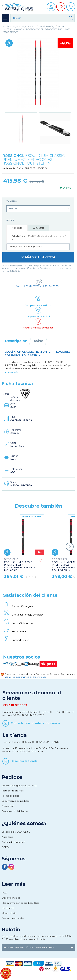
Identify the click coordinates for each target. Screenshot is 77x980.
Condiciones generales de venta (19, 786)
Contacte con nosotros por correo (35, 723)
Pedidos (12, 777)
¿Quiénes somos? (24, 823)
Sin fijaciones (38, 228)
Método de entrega (13, 791)
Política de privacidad (13, 842)
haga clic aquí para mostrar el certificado (26, 677)
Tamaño (12, 201)
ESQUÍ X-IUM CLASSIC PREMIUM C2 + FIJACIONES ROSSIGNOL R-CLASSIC (20, 565)
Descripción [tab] (16, 341)
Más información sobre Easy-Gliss (20, 903)
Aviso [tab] (38, 341)
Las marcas (8, 908)
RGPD (5, 847)
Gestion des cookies (13, 918)
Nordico (17, 228)
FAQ (4, 893)
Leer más (13, 372)
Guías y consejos (11, 898)
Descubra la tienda (24, 761)
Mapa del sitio (9, 913)
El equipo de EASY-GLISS (16, 832)
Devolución (8, 806)
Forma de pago (10, 796)
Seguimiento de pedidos (15, 801)
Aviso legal (7, 837)
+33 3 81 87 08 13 (15, 705)
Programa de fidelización (15, 811)
